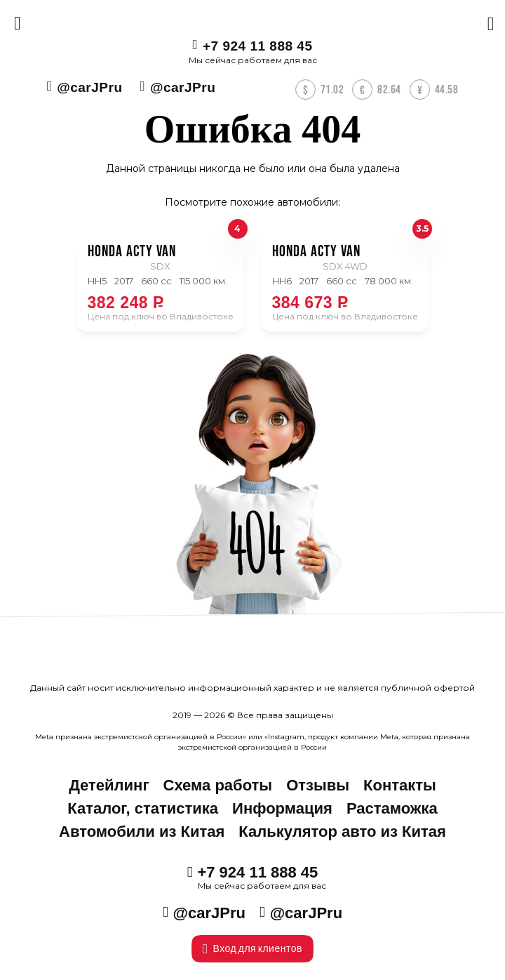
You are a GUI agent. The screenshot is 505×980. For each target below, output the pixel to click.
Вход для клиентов (252, 949)
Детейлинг (109, 785)
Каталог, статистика (143, 808)
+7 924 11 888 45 (257, 46)
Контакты (400, 785)
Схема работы (218, 785)
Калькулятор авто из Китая (342, 832)
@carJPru (89, 87)
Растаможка (392, 808)
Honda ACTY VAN (132, 252)
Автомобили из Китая (142, 832)
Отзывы (318, 785)
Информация (282, 808)
